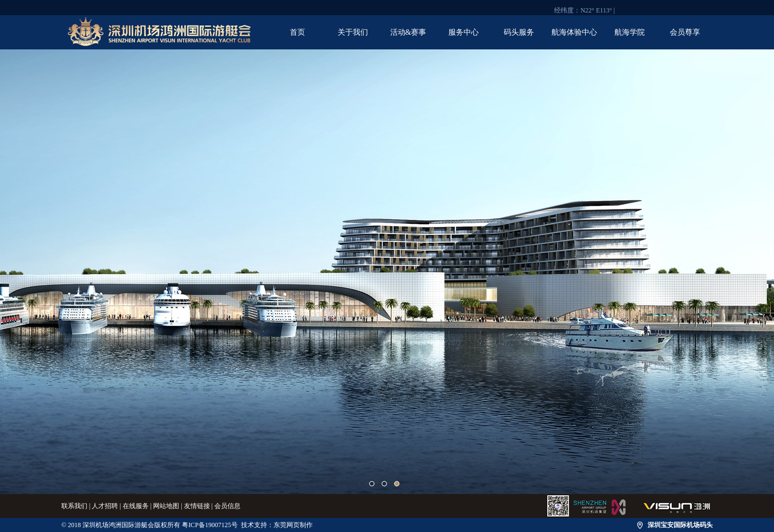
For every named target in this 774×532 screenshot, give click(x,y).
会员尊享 (685, 32)
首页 (297, 32)
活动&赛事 (408, 32)
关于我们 (353, 32)
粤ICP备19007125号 (210, 525)
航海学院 (630, 32)
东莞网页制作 (293, 525)
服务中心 (464, 32)
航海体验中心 (574, 32)
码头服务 (519, 32)
